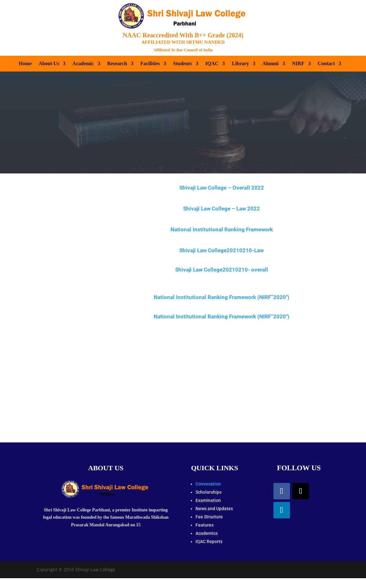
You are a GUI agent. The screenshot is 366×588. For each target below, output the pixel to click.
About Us (49, 64)
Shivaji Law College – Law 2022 (222, 209)
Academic (83, 64)
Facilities (150, 64)
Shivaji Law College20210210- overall (222, 270)
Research (117, 64)
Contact (326, 64)
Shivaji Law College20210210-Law (222, 250)
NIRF (298, 64)
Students (183, 64)
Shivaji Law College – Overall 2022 (222, 188)
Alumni (271, 64)
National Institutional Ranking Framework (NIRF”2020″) (222, 297)
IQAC (212, 64)
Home (25, 64)
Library (241, 64)
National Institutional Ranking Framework (222, 229)
